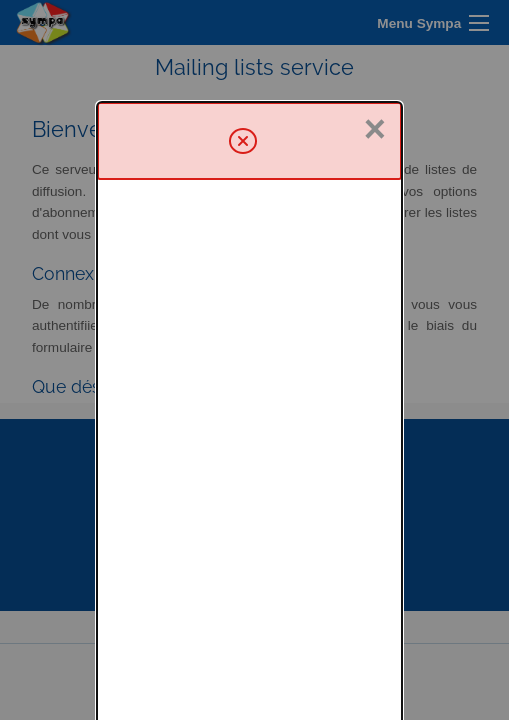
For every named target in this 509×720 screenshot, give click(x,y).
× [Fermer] (375, 27)
